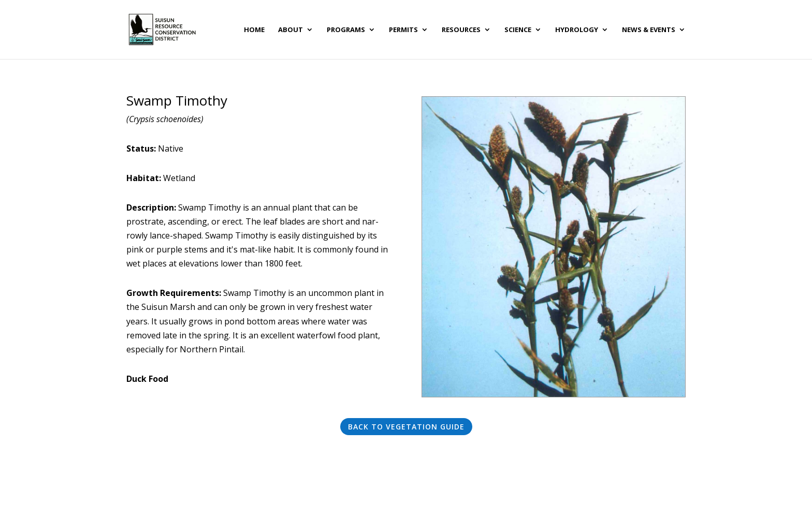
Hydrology (577, 30)
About (291, 30)
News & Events (649, 30)
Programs (346, 30)
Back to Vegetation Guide (406, 427)
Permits (403, 30)
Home (254, 30)
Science (518, 30)
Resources (461, 30)
